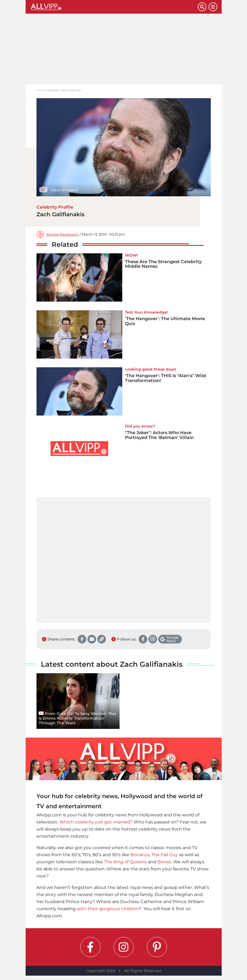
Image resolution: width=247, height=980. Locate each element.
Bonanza (140, 855)
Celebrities (53, 90)
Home (40, 90)
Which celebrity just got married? (96, 822)
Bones (164, 862)
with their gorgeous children (108, 909)
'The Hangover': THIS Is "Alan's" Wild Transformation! (165, 378)
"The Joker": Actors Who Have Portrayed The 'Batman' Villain (159, 435)
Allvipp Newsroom (63, 234)
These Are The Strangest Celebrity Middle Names (163, 264)
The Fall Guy (165, 855)
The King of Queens (125, 862)
